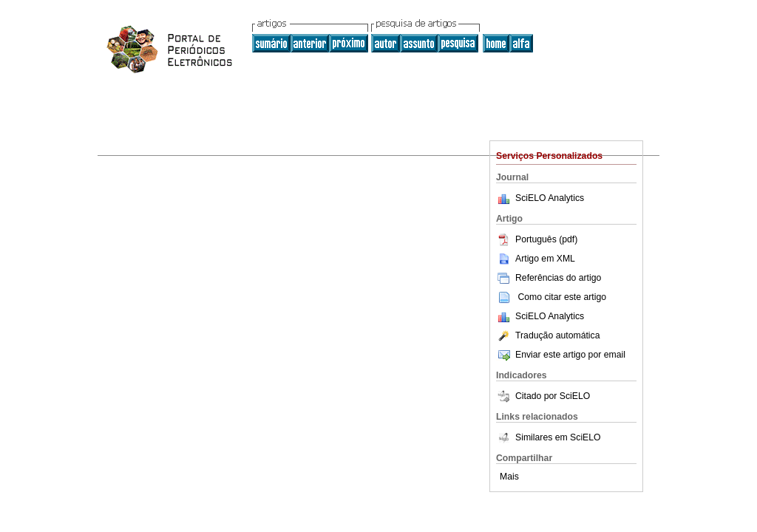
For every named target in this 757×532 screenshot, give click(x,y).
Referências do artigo (549, 278)
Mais (509, 477)
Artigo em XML (536, 259)
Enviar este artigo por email (561, 355)
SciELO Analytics (550, 198)
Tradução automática (548, 335)
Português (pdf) (537, 239)
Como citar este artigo (562, 297)
